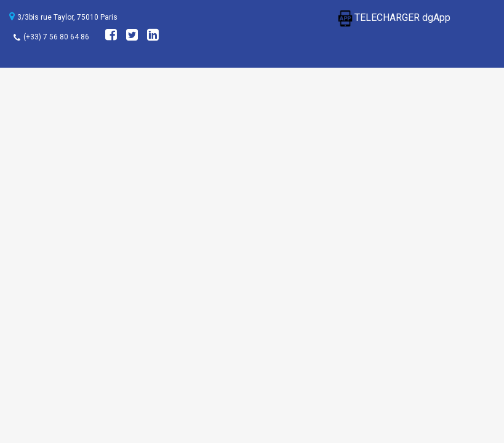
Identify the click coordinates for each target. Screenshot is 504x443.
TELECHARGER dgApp (393, 18)
